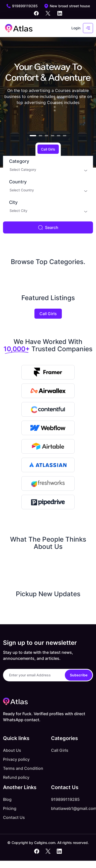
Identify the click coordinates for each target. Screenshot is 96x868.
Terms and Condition (23, 768)
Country (18, 182)
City (13, 202)
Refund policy (16, 777)
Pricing (10, 808)
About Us (12, 750)
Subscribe (79, 675)
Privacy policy (16, 759)
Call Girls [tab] (48, 149)
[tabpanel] (48, 195)
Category (19, 161)
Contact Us (14, 817)
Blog (7, 799)
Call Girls (48, 314)
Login (76, 28)
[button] (33, 136)
